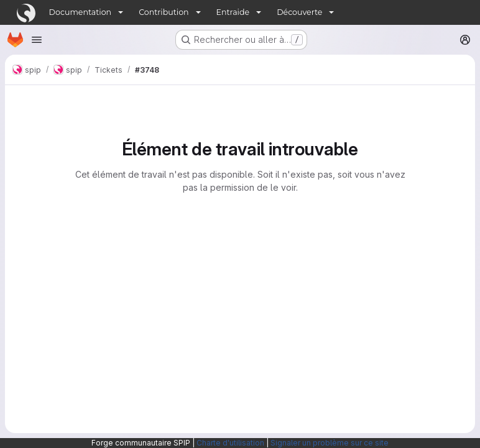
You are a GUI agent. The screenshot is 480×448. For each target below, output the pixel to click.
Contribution (164, 12)
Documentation (81, 12)
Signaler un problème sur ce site (330, 443)
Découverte (299, 12)
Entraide (233, 12)
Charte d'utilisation (230, 443)
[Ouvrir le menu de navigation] (37, 40)
